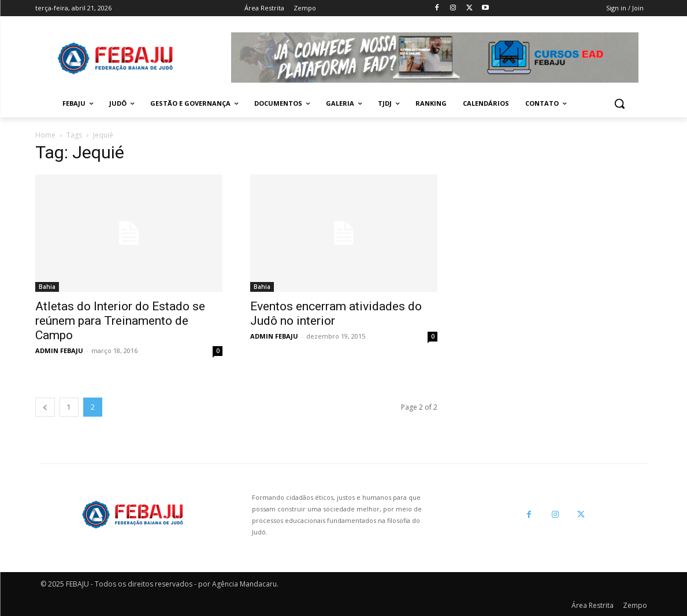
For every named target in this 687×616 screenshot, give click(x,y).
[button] (619, 103)
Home (45, 135)
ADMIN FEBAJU (59, 350)
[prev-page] (45, 407)
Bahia (47, 287)
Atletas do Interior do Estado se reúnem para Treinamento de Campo (120, 321)
